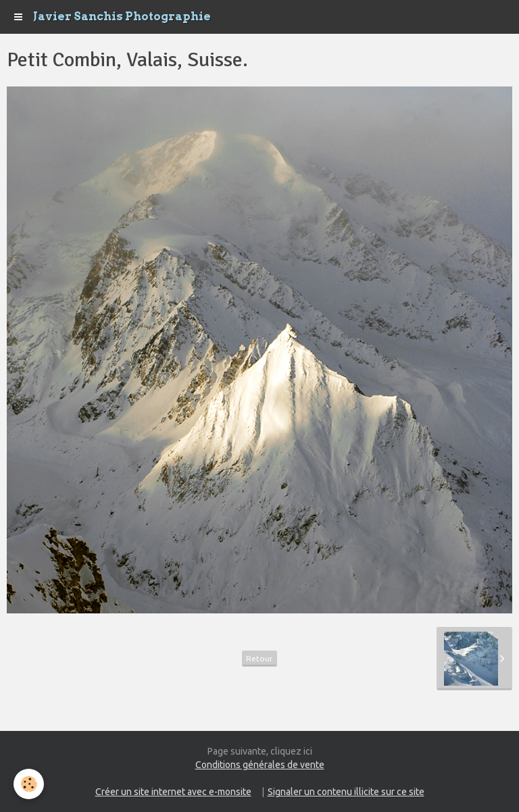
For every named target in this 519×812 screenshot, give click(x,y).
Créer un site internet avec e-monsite (173, 792)
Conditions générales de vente (260, 765)
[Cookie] (29, 784)
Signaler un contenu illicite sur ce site (346, 792)
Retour (259, 658)
